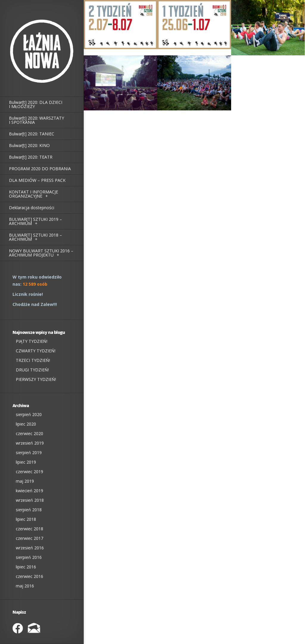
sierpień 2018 (29, 510)
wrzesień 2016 (30, 548)
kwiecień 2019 (29, 491)
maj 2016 (25, 586)
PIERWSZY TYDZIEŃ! (36, 379)
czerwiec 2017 (29, 538)
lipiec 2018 (26, 519)
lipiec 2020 (26, 424)
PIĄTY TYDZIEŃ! (32, 341)
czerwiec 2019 (29, 472)
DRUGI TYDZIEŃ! (32, 370)
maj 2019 (25, 481)
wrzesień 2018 (30, 500)
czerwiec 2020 (29, 433)
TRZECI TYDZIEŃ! (33, 360)
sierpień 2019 (29, 452)
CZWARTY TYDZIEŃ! (36, 351)
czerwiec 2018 (29, 529)
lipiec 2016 (26, 567)
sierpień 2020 (29, 414)
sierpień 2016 (29, 557)
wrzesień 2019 (30, 443)
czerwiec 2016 (29, 576)
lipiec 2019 (26, 462)
